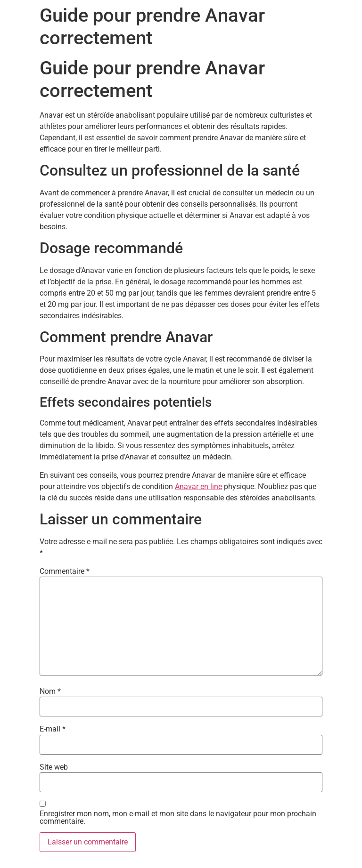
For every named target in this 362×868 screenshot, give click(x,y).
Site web (54, 767)
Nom (50, 691)
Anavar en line (198, 486)
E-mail (53, 729)
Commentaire (65, 571)
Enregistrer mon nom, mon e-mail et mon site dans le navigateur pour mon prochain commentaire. (178, 818)
